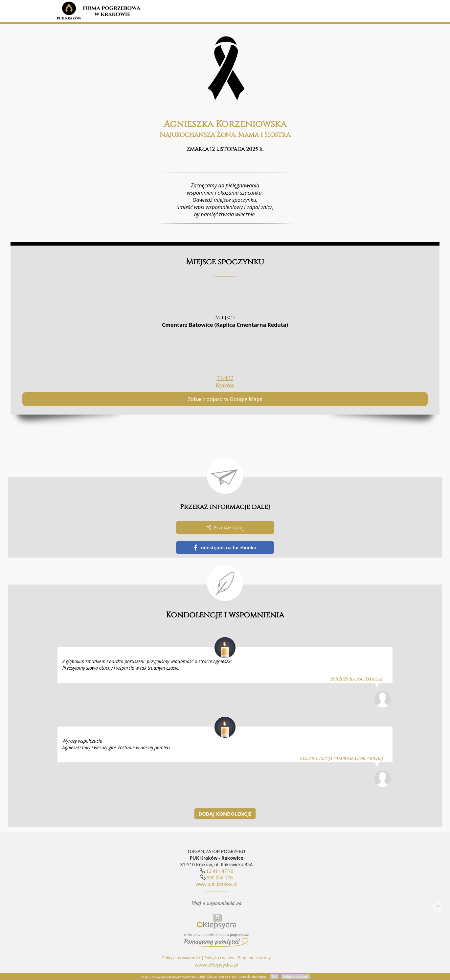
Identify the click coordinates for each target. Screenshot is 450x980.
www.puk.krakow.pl (216, 884)
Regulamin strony (254, 958)
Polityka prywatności (181, 958)
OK (274, 976)
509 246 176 (220, 878)
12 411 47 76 (220, 871)
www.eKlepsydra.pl (216, 965)
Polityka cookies (219, 958)
